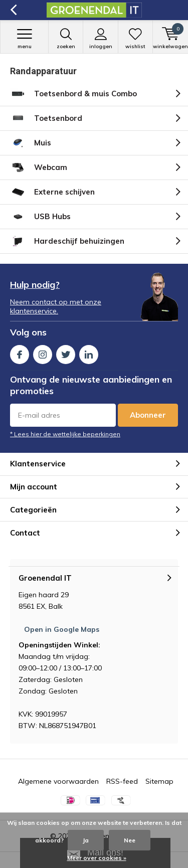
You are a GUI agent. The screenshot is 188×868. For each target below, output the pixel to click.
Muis (31, 143)
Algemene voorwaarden (58, 781)
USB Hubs (40, 217)
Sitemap (159, 781)
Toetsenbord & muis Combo (73, 94)
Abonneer (148, 415)
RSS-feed (122, 781)
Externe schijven (52, 192)
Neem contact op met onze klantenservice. (56, 306)
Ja (86, 840)
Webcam (39, 167)
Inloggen (100, 39)
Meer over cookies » (97, 858)
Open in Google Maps (62, 629)
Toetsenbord (46, 118)
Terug (13, 10)
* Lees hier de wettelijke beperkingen (65, 434)
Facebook (20, 352)
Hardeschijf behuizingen (67, 241)
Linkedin (89, 352)
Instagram (43, 352)
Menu (24, 39)
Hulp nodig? (35, 285)
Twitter (66, 352)
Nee (130, 840)
